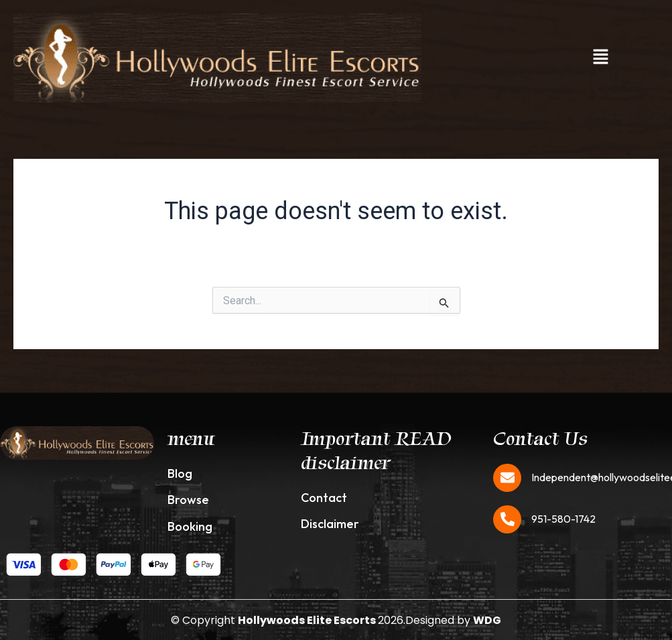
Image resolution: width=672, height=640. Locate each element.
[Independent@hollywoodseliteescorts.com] (507, 478)
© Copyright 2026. (288, 620)
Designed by (453, 620)
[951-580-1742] (507, 519)
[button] (601, 58)
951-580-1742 (563, 519)
